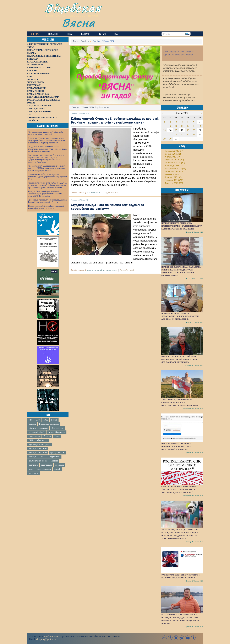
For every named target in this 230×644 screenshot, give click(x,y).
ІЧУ (31, 420)
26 (188, 134)
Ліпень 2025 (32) (173, 177)
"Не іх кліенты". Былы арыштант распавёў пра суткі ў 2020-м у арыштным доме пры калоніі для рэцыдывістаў (47, 168)
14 (200, 126)
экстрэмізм (34, 473)
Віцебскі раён (57, 428)
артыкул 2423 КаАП (37, 457)
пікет (31, 469)
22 (164, 134)
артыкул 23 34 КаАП (38, 453)
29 (164, 139)
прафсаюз (60, 465)
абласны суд (42, 440)
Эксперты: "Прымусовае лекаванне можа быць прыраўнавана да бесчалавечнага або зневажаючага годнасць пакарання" (47, 140)
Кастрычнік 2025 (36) (176, 169)
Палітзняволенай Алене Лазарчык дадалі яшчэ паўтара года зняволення (46, 207)
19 (188, 130)
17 (176, 130)
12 (188, 126)
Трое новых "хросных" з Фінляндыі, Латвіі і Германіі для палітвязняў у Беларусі (47, 201)
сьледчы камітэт (44, 469)
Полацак (47, 436)
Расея (57, 436)
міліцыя (54, 461)
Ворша (54, 420)
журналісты (55, 457)
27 (194, 134)
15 (164, 130)
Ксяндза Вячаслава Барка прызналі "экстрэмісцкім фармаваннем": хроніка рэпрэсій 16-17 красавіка (45, 194)
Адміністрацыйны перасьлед (102, 270)
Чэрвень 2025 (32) (174, 180)
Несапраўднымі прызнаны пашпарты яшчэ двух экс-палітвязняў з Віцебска (176, 446)
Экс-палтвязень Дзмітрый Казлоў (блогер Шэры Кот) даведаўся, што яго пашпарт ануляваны (181, 359)
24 (176, 134)
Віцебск (32, 424)
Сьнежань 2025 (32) (175, 163)
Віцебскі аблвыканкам (49, 424)
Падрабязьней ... (112, 193)
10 (176, 126)
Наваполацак (34, 436)
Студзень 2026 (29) (174, 160)
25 (182, 134)
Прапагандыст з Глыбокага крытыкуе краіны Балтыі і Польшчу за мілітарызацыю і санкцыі (182, 226)
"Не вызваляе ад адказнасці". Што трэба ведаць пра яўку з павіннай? (46, 133)
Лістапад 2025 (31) (174, 166)
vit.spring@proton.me (46, 639)
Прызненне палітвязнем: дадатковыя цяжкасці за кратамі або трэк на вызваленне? (180, 316)
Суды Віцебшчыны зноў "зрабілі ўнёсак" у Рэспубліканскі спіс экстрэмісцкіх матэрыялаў (179, 490)
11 (182, 126)
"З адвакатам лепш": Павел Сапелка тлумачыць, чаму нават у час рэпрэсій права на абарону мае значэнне (47, 149)
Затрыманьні (94, 193)
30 (170, 139)
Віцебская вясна (51, 636)
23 (170, 134)
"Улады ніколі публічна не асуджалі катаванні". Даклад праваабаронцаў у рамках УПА (48, 177)
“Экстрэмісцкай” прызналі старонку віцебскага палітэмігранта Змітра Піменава (180, 402)
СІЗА (31, 440)
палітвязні (33, 465)
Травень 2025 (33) (174, 183)
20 (194, 130)
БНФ (38, 420)
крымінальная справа (38, 461)
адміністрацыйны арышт (40, 444)
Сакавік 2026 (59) (174, 154)
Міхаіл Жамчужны (57, 432)
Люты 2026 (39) (173, 157)
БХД (46, 420)
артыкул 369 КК (57, 453)
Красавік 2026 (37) (174, 151)
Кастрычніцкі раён (37, 432)
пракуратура (47, 465)
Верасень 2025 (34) (175, 172)
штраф (57, 469)
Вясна (78, 23)
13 (194, 126)
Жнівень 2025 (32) (174, 174)
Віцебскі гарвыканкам (38, 428)
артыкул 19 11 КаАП (38, 449)
